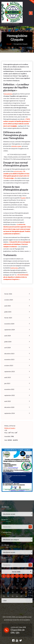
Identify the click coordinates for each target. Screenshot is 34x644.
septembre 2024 (10, 329)
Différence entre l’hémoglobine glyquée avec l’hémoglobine (16, 135)
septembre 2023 (10, 371)
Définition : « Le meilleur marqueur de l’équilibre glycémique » (17, 87)
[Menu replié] (31, 13)
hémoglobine (8, 94)
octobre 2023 (9, 365)
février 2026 (8, 294)
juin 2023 (7, 383)
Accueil (9, 44)
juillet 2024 (8, 341)
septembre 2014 (10, 413)
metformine (14, 268)
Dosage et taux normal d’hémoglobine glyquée (16, 164)
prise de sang (18, 171)
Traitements (10, 255)
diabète (14, 126)
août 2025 (8, 306)
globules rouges (16, 146)
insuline (23, 198)
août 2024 (8, 335)
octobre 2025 (9, 300)
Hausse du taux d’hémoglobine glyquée (16, 188)
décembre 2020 (9, 407)
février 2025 (8, 317)
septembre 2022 (10, 395)
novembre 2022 (9, 389)
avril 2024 (7, 347)
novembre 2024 (9, 323)
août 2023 (8, 377)
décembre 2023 (9, 353)
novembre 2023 (9, 359)
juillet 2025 (8, 311)
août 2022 (8, 401)
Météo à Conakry (10, 428)
